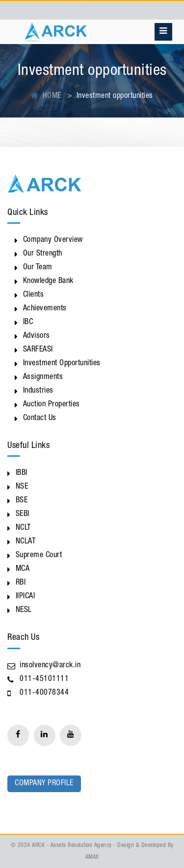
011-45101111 (44, 680)
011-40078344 (44, 693)
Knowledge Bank (48, 282)
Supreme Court (39, 556)
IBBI (22, 473)
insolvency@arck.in (50, 666)
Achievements (45, 309)
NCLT (23, 528)
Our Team (38, 268)
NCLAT (26, 542)
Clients (34, 295)
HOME (46, 96)
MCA (23, 569)
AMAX (92, 857)
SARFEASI (38, 350)
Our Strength (43, 254)
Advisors (37, 336)
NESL (24, 610)
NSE (22, 487)
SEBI (23, 515)
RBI (21, 583)
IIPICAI (26, 597)
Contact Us (40, 419)
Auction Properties (52, 405)
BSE (22, 501)
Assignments (43, 377)
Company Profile (44, 784)
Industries (38, 391)
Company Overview (53, 240)
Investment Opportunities (62, 364)
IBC (28, 323)
